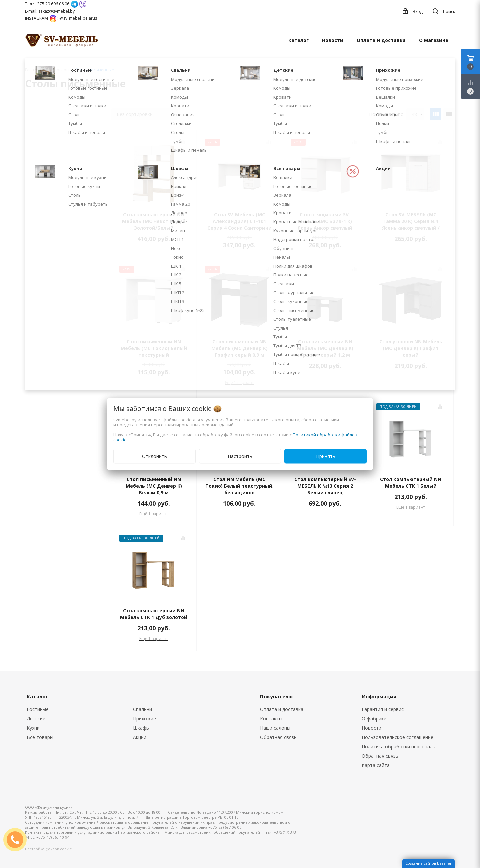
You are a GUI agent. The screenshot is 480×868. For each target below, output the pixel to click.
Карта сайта (376, 765)
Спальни (142, 709)
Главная (33, 70)
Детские (36, 718)
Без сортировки (146, 114)
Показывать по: (387, 114)
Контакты (271, 718)
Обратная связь (278, 737)
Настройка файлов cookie (48, 849)
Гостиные (38, 709)
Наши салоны (275, 728)
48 (417, 114)
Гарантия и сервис (383, 709)
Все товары (40, 737)
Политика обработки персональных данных (402, 746)
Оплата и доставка (381, 40)
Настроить (240, 456)
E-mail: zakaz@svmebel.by (50, 11)
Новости (333, 40)
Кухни (33, 728)
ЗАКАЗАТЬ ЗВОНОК (18, 839)
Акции (140, 737)
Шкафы (141, 728)
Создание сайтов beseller (428, 863)
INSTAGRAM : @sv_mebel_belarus (61, 18)
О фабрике (374, 718)
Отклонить (154, 456)
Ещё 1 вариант (239, 382)
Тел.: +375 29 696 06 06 (47, 4)
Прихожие (144, 718)
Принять (326, 456)
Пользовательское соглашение (397, 737)
